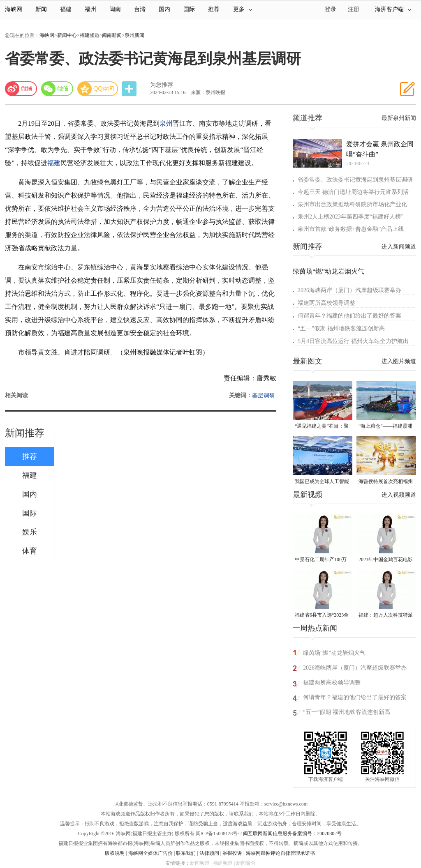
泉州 (166, 123)
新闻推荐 (25, 433)
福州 (90, 9)
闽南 (115, 9)
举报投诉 (232, 853)
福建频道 (90, 35)
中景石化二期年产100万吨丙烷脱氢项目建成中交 (322, 560)
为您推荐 (162, 85)
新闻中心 (67, 35)
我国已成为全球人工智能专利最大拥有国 (322, 482)
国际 (189, 9)
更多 (243, 9)
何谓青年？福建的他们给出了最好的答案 (349, 316)
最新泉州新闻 (399, 118)
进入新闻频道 (399, 247)
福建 (66, 9)
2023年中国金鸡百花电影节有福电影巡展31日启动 (386, 560)
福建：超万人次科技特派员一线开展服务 (386, 616)
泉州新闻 (134, 35)
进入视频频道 (399, 495)
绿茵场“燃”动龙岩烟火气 (328, 271)
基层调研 (264, 395)
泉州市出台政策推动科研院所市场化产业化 (352, 204)
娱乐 (30, 532)
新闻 (41, 9)
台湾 (140, 9)
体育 (30, 551)
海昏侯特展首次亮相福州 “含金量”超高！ (386, 482)
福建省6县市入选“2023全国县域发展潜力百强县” (322, 616)
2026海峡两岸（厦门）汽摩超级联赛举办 (349, 290)
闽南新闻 (112, 35)
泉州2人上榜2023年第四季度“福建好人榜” (350, 217)
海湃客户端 (393, 9)
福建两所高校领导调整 (326, 303)
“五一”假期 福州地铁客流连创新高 (341, 328)
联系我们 (186, 853)
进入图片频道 (399, 361)
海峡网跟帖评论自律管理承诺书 (280, 853)
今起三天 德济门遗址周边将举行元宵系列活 (353, 192)
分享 (130, 89)
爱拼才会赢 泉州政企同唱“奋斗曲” (380, 149)
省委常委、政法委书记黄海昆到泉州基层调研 (355, 180)
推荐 (214, 9)
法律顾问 (209, 853)
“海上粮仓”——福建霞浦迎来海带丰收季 (385, 427)
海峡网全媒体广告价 (150, 853)
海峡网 (14, 9)
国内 (164, 9)
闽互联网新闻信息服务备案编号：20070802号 (292, 833)
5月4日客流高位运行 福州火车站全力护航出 (353, 341)
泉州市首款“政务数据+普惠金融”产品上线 (351, 229)
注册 (354, 9)
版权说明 (115, 853)
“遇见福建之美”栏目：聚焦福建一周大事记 (322, 427)
